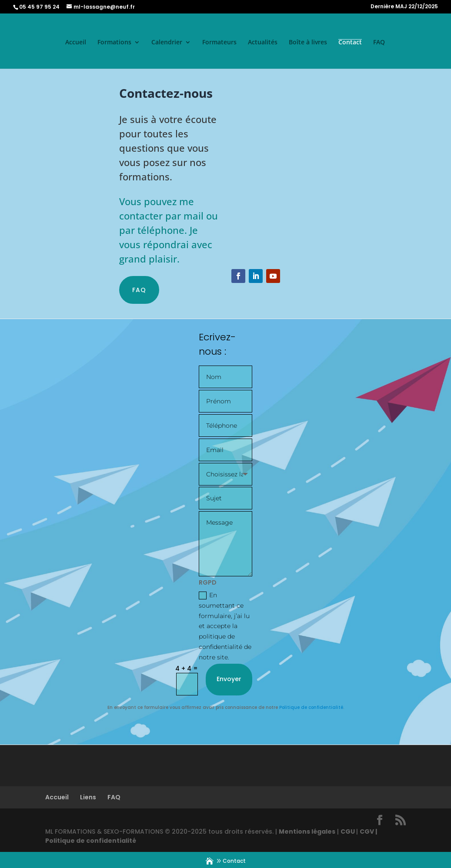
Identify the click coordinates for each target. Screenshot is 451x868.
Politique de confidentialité (311, 707)
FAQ (379, 43)
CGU (348, 831)
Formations (114, 43)
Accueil (76, 43)
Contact (350, 43)
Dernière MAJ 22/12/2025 (404, 7)
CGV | (368, 831)
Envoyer (229, 678)
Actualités (263, 43)
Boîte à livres (308, 43)
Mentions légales (307, 831)
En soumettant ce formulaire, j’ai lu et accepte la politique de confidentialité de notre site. (225, 625)
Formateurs (219, 43)
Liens (88, 796)
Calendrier (167, 43)
